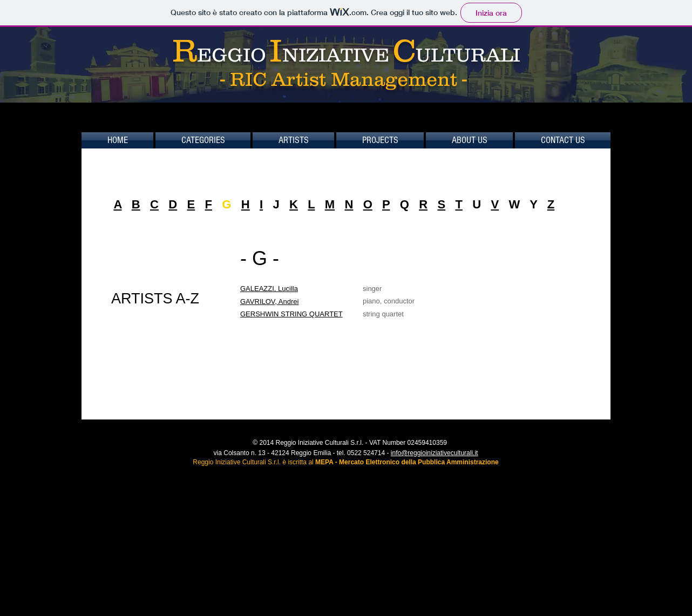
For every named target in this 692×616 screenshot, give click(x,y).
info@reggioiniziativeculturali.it (435, 453)
